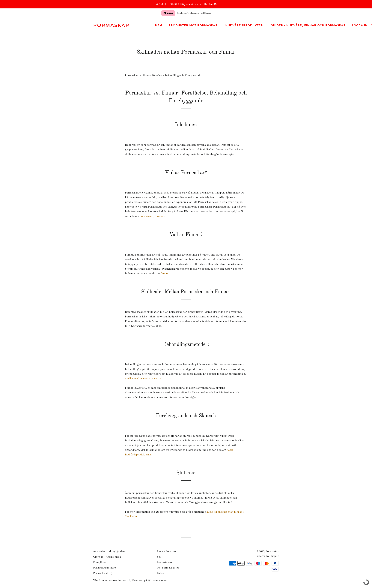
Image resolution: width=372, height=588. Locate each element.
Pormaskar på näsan (152, 216)
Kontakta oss (164, 562)
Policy (160, 573)
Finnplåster (100, 562)
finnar (164, 273)
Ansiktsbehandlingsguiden (109, 551)
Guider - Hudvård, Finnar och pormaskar (309, 25)
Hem (159, 25)
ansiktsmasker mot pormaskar (143, 378)
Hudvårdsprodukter (245, 25)
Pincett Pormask (167, 551)
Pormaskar (111, 25)
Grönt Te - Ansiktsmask (107, 557)
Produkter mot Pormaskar (194, 25)
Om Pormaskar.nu (168, 568)
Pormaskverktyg (103, 573)
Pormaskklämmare (105, 568)
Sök (159, 557)
